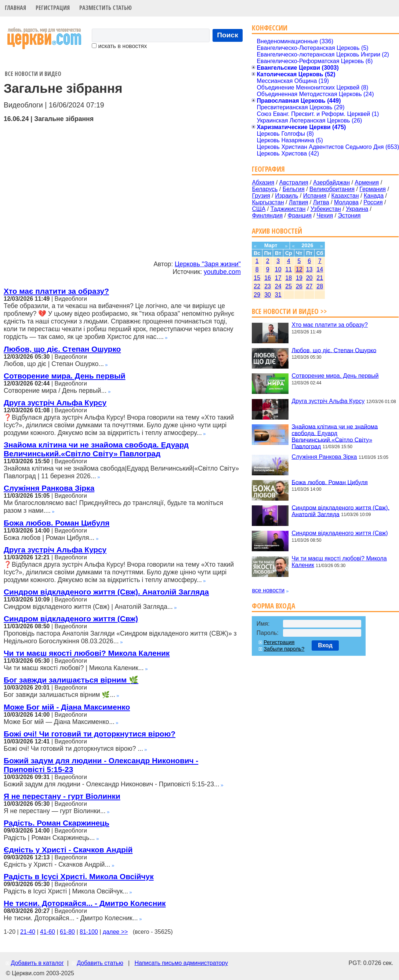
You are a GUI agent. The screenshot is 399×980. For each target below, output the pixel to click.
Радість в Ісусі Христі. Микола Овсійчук (79, 876)
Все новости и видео (33, 74)
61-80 (67, 932)
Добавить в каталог (37, 963)
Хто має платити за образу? (56, 291)
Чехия (325, 215)
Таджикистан (288, 209)
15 (257, 278)
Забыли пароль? (284, 649)
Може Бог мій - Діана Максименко (67, 707)
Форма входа (273, 606)
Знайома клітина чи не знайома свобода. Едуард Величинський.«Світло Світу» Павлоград (96, 449)
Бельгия (294, 189)
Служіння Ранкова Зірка (49, 488)
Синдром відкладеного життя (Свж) (71, 619)
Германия (373, 189)
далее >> (115, 932)
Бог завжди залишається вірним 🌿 (71, 680)
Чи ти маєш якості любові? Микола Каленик (87, 653)
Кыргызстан (268, 202)
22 (257, 286)
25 (289, 286)
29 (257, 295)
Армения (367, 182)
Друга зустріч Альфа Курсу (55, 403)
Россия (373, 202)
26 (299, 286)
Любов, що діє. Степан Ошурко (62, 349)
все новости (268, 590)
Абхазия (263, 182)
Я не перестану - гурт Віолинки (62, 796)
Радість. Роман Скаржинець (57, 823)
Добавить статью (100, 963)
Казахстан (345, 196)
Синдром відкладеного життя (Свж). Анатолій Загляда (106, 592)
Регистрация (53, 8)
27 (309, 286)
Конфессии (270, 28)
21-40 (28, 932)
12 (299, 269)
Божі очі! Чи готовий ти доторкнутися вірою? (90, 734)
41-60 (48, 932)
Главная (15, 8)
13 (309, 269)
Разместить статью (106, 8)
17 (278, 278)
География (268, 169)
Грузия (261, 196)
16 (268, 278)
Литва (321, 202)
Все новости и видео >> (289, 311)
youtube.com (222, 272)
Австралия (294, 182)
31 (278, 295)
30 (268, 295)
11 (289, 269)
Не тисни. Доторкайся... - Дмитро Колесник (85, 903)
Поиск (228, 35)
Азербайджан (331, 182)
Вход (325, 645)
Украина (357, 209)
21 (320, 278)
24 (278, 286)
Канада (374, 196)
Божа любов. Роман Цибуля (57, 523)
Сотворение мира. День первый (64, 376)
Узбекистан (326, 209)
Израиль (286, 196)
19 (299, 278)
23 (268, 286)
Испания (315, 196)
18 (289, 278)
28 (320, 286)
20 (309, 278)
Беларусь (265, 189)
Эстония (349, 215)
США (259, 209)
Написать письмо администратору (181, 963)
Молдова (346, 202)
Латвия (298, 202)
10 (278, 269)
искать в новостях (119, 46)
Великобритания (332, 189)
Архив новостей (277, 231)
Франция (300, 215)
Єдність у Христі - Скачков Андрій (68, 850)
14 (320, 269)
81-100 (89, 932)
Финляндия (267, 215)
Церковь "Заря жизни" (208, 264)
